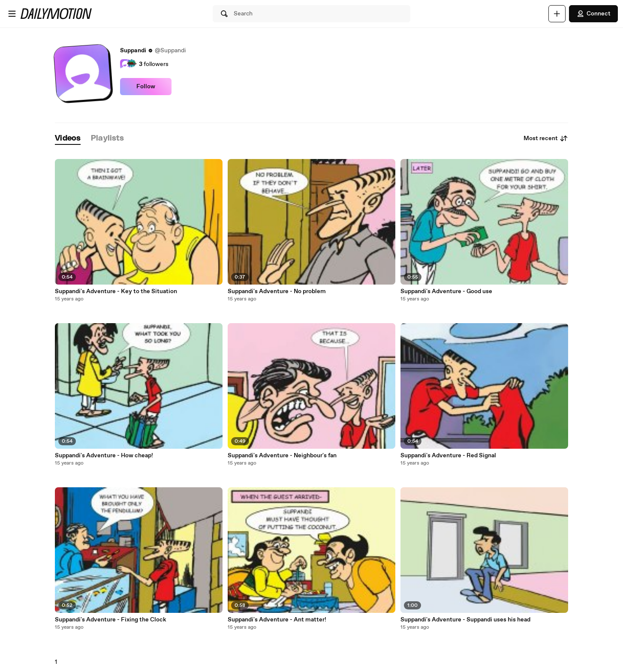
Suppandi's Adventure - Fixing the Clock (111, 620)
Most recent (546, 138)
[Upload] (557, 14)
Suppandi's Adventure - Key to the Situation (116, 291)
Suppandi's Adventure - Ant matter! (277, 620)
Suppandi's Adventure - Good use (446, 291)
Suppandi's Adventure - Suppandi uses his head (465, 620)
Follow (146, 87)
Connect (593, 14)
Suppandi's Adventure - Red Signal (448, 456)
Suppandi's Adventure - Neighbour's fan (282, 456)
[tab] (68, 139)
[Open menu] (12, 14)
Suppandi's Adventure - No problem (277, 291)
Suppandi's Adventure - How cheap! (104, 456)
